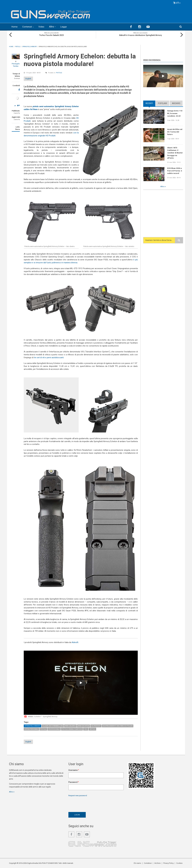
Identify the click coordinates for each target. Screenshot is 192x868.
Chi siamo (139, 863)
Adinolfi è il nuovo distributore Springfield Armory (141, 35)
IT (177, 3)
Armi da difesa (84, 726)
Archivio (176, 103)
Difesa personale (31, 729)
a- (15, 105)
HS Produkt (96, 726)
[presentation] (89, 804)
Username (74, 770)
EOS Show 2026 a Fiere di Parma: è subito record (175, 171)
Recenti (149, 103)
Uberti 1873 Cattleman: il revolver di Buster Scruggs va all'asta (175, 153)
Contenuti (28, 27)
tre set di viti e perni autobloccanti (49, 357)
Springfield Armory (32, 726)
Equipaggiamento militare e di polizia (118, 726)
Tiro (86, 729)
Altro (53, 27)
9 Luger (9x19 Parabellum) (53, 726)
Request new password (78, 795)
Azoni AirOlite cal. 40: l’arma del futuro (175, 132)
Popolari (162, 103)
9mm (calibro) (70, 726)
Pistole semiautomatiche (72, 729)
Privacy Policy (169, 863)
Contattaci (149, 863)
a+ (18, 105)
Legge (65, 27)
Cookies (180, 863)
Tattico (92, 729)
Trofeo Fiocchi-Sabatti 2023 (51, 35)
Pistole (59, 72)
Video (43, 27)
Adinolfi (75, 642)
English (31, 78)
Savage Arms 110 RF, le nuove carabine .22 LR (175, 113)
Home (15, 27)
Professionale (54, 729)
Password (74, 782)
